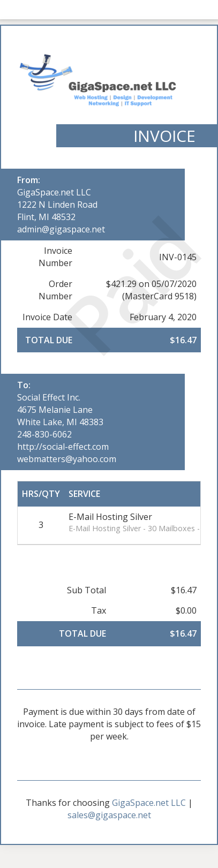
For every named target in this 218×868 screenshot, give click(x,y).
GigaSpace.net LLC (54, 192)
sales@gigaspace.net (109, 815)
